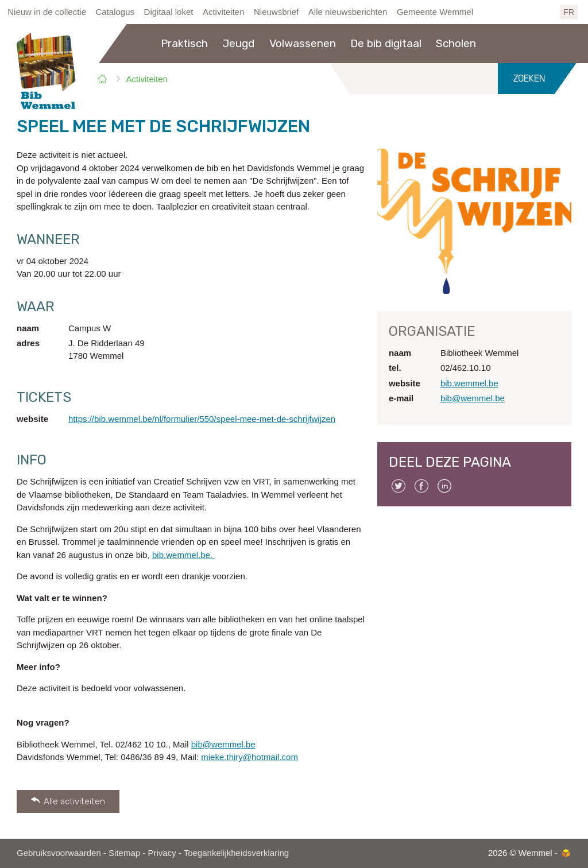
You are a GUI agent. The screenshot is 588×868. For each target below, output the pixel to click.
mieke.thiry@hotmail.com (249, 757)
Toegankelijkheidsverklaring (236, 853)
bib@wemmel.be (223, 744)
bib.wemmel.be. (183, 555)
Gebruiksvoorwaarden (59, 853)
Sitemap (124, 853)
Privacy (162, 853)
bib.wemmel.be (469, 383)
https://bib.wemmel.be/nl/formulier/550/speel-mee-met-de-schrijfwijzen (202, 419)
